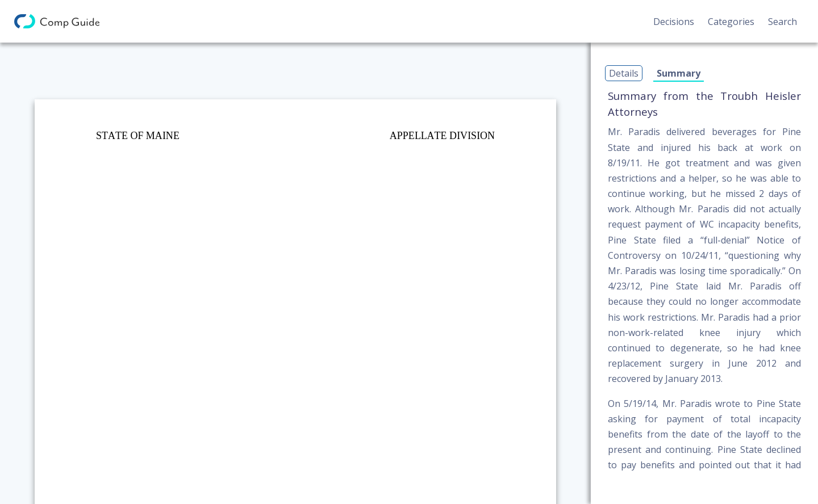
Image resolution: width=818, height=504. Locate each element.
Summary (679, 73)
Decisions (674, 22)
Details (624, 73)
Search (782, 22)
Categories (731, 22)
